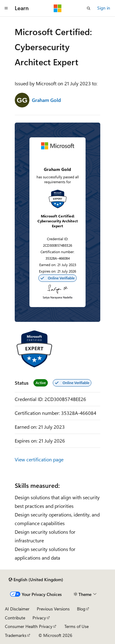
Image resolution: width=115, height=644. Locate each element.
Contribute (15, 618)
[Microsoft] (58, 8)
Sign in (104, 8)
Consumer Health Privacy (29, 626)
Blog (81, 609)
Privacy (39, 618)
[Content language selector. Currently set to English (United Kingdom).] (36, 580)
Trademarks (16, 635)
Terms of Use (77, 626)
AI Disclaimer (17, 609)
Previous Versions (53, 609)
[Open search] (89, 8)
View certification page (39, 459)
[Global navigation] (6, 8)
